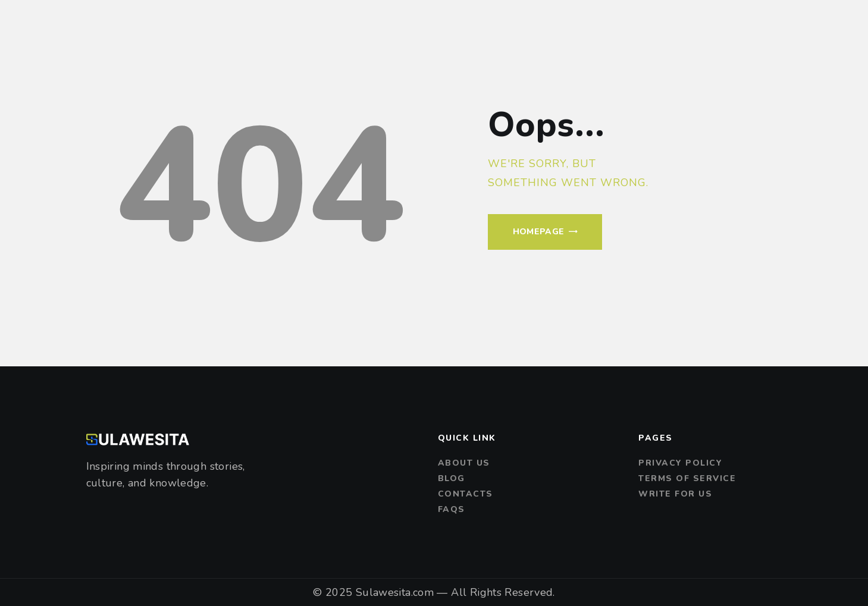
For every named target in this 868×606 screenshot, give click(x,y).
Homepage (539, 232)
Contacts (466, 494)
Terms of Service (687, 478)
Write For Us (675, 494)
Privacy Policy (680, 463)
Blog (452, 478)
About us (464, 463)
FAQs (452, 509)
